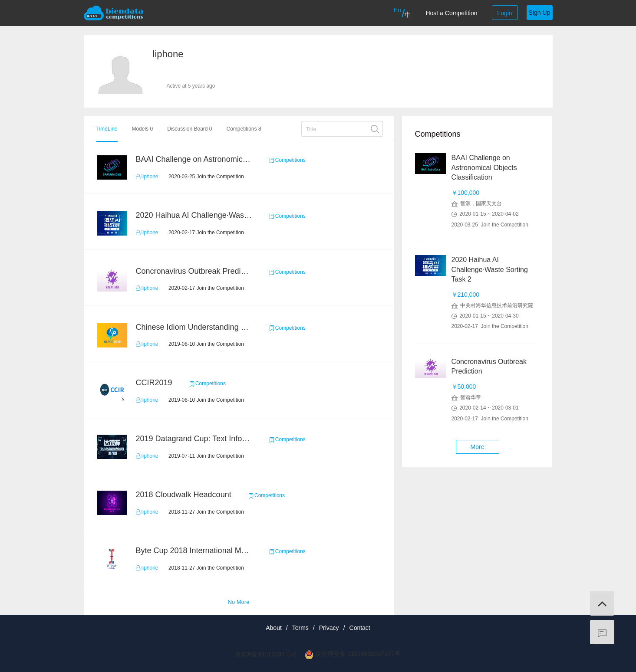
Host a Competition (451, 13)
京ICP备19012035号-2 (266, 654)
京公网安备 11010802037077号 (358, 654)
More (478, 447)
